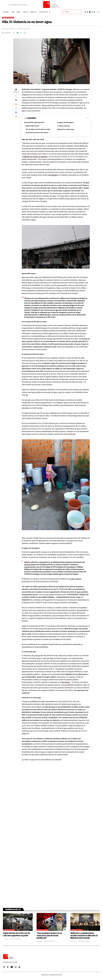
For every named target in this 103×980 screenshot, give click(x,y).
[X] (87, 12)
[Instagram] (92, 12)
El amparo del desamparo (66, 123)
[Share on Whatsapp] (23, 33)
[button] (50, 12)
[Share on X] (18, 33)
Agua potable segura (33, 127)
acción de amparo (31, 566)
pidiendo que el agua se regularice (36, 158)
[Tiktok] (94, 12)
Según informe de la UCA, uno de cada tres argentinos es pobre (16, 936)
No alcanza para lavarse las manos (37, 134)
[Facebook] (85, 12)
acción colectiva (76, 580)
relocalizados (53, 176)
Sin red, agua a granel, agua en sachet (38, 130)
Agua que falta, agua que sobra (34, 123)
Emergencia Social (9, 18)
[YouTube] (90, 12)
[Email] (16, 106)
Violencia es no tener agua (66, 131)
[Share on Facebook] (14, 33)
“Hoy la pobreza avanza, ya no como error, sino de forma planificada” (49, 937)
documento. (67, 684)
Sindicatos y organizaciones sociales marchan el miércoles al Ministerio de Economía (84, 937)
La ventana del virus (64, 127)
